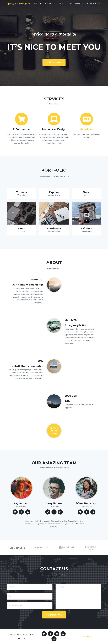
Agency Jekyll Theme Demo (22, 6)
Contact (86, 5)
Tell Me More (54, 62)
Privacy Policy (87, 636)
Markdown (87, 129)
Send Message (54, 615)
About (69, 5)
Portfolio (57, 5)
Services (45, 5)
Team (77, 5)
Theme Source (97, 6)
